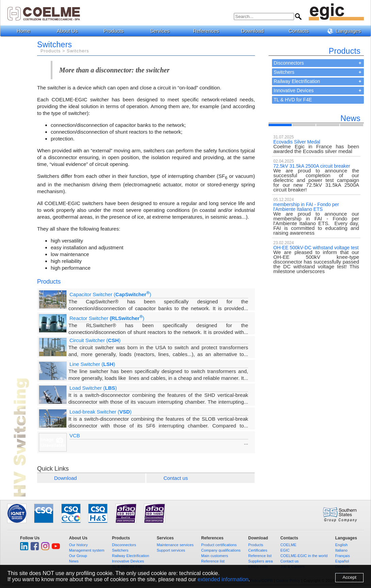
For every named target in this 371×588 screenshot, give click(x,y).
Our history (78, 545)
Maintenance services (175, 545)
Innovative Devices (294, 90)
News (74, 561)
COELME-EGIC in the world (304, 556)
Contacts (301, 31)
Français (343, 556)
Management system (87, 550)
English (342, 545)
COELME (288, 545)
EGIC (285, 550)
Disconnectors (289, 63)
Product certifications (219, 545)
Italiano (341, 550)
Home (23, 31)
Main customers (215, 556)
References (209, 31)
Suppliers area (260, 561)
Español (342, 561)
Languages (346, 31)
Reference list (213, 561)
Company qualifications (221, 550)
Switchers (284, 72)
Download (255, 31)
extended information (223, 579)
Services (163, 31)
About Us (70, 31)
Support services (171, 550)
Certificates (258, 550)
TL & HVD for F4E (293, 100)
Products (116, 31)
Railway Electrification (297, 81)
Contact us (176, 478)
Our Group (78, 556)
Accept (349, 577)
